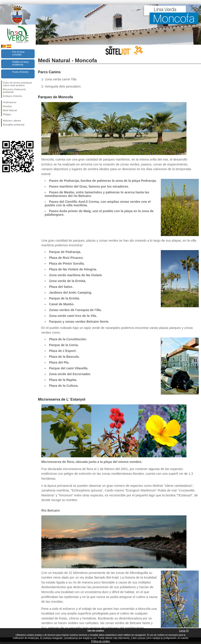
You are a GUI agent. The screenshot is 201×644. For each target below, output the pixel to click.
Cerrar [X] (184, 631)
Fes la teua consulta (18, 53)
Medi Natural (10, 110)
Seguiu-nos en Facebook (4, 134)
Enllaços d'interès (13, 96)
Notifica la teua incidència (20, 63)
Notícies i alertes (12, 121)
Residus (7, 106)
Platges (7, 114)
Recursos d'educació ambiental (14, 91)
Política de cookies (100, 641)
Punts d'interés (20, 72)
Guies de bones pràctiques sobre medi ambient (18, 84)
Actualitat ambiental (14, 125)
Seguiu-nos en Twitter (11, 134)
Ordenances (10, 102)
